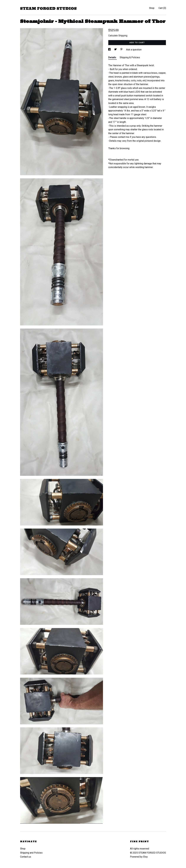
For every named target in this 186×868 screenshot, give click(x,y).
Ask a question (134, 50)
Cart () (162, 8)
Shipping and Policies (31, 853)
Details (113, 57)
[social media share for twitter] (116, 50)
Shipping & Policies (130, 57)
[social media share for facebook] (110, 50)
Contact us (26, 857)
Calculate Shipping (118, 36)
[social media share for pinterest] (122, 50)
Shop (152, 8)
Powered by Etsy (139, 857)
